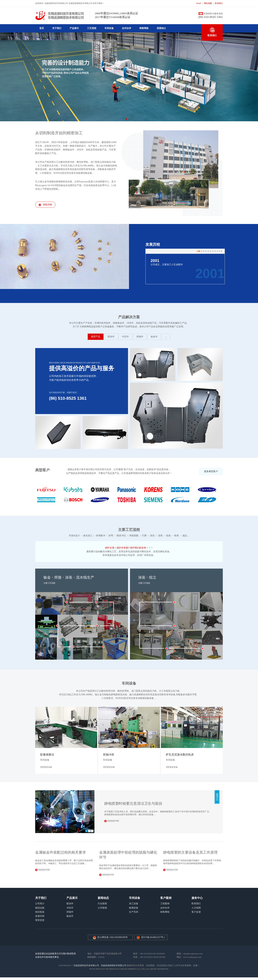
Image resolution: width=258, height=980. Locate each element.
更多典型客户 (211, 471)
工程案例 (165, 904)
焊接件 (140, 337)
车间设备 (109, 28)
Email (199, 3)
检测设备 (134, 908)
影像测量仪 (47, 755)
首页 (42, 28)
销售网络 (144, 28)
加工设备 (134, 904)
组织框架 (40, 912)
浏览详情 (45, 205)
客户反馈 (196, 912)
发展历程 (40, 916)
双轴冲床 (109, 755)
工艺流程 (92, 28)
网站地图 (208, 3)
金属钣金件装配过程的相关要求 (61, 852)
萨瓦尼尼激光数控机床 (180, 755)
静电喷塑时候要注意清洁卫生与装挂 (133, 804)
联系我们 (219, 3)
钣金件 (154, 337)
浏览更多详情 (112, 821)
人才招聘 (196, 908)
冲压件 (125, 337)
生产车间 (134, 912)
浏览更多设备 (46, 767)
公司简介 (40, 904)
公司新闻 (102, 908)
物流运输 (40, 908)
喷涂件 (111, 337)
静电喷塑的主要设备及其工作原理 (190, 852)
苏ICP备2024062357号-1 (153, 937)
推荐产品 (96, 337)
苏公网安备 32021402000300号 (110, 938)
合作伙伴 (127, 28)
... (166, 337)
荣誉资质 (40, 920)
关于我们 (57, 28)
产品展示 (74, 28)
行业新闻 (102, 904)
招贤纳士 (161, 28)
